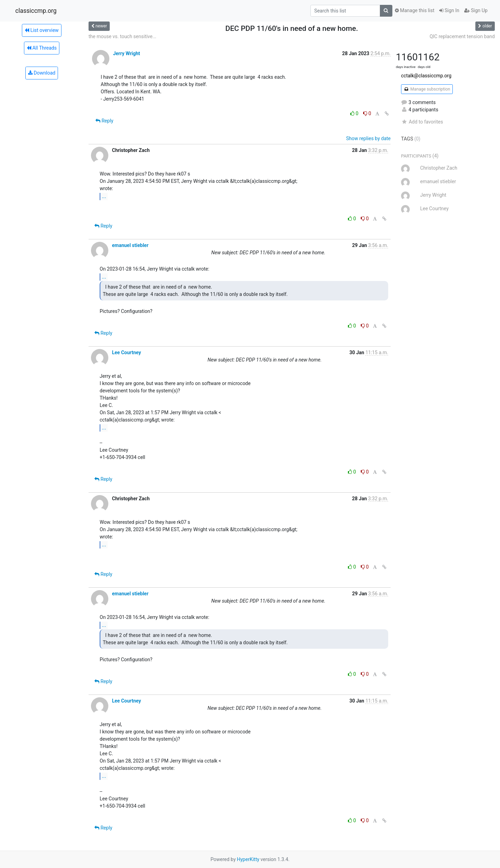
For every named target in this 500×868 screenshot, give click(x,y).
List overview (42, 30)
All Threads (42, 48)
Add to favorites (422, 122)
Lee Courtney (126, 352)
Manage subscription (427, 89)
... (104, 196)
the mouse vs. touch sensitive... (122, 36)
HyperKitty (248, 859)
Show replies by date (368, 138)
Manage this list (415, 10)
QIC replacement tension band (462, 36)
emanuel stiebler (130, 245)
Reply (104, 121)
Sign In (449, 10)
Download (42, 73)
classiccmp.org (36, 11)
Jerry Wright (126, 53)
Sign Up (476, 10)
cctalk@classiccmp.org (426, 76)
